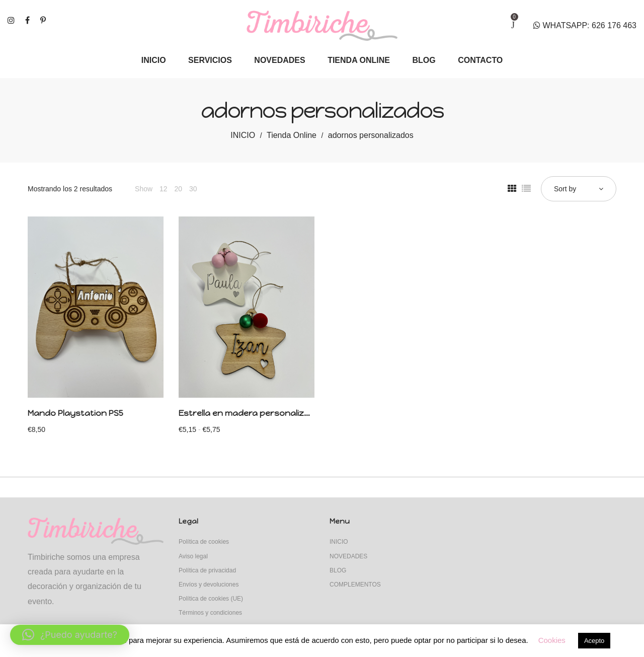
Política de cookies (204, 542)
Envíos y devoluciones (209, 585)
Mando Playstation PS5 (75, 413)
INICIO (243, 135)
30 (193, 189)
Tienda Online (292, 135)
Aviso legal (193, 556)
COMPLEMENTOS (355, 585)
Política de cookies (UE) (211, 599)
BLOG (338, 570)
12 (164, 189)
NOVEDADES (348, 556)
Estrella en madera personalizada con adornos (278, 413)
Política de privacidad (207, 570)
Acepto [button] (594, 641)
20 (178, 189)
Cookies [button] (552, 640)
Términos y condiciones (210, 613)
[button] (70, 635)
